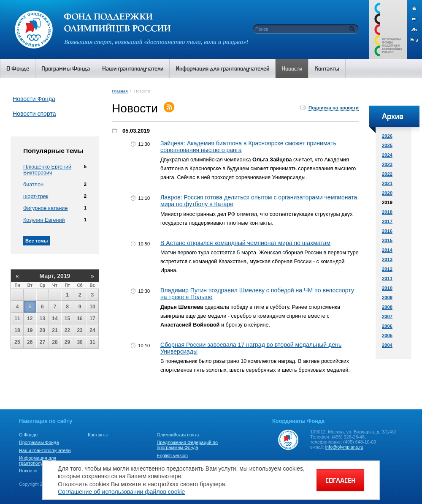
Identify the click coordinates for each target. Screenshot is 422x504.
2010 (387, 288)
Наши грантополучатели (45, 450)
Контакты (98, 435)
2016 (387, 231)
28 (55, 342)
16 (80, 319)
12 (30, 319)
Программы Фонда (39, 442)
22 (67, 330)
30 (80, 342)
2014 (387, 250)
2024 (387, 155)
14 (55, 319)
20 (42, 330)
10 (92, 307)
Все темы (37, 241)
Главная (120, 91)
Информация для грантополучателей (39, 460)
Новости (28, 471)
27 (42, 342)
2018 (387, 212)
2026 (387, 136)
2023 (387, 164)
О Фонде (28, 435)
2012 (387, 269)
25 (17, 342)
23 (80, 330)
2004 (387, 345)
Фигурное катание (45, 208)
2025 (387, 145)
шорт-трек (36, 196)
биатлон (33, 185)
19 (30, 330)
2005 (387, 335)
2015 (387, 240)
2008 (387, 307)
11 (17, 319)
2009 (387, 297)
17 (92, 319)
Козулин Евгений (44, 220)
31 (92, 342)
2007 (387, 316)
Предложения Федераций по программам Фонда (187, 445)
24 (92, 330)
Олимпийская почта (178, 435)
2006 (387, 326)
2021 (387, 183)
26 (30, 342)
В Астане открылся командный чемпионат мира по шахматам (245, 243)
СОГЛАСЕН (340, 480)
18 (17, 330)
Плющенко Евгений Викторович (47, 170)
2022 (387, 174)
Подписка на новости (334, 108)
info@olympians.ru (344, 447)
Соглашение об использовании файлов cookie (121, 492)
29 (67, 342)
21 (55, 330)
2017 (387, 221)
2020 (387, 193)
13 (42, 319)
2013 (387, 259)
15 (67, 319)
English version (172, 455)
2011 (387, 278)
